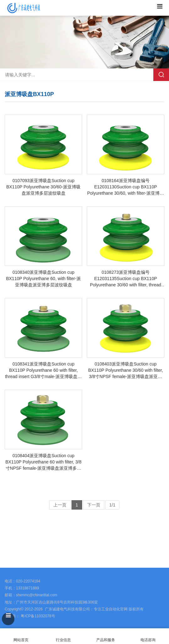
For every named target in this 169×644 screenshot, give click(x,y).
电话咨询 (148, 636)
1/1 (112, 505)
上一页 (60, 505)
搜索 (161, 75)
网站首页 (21, 636)
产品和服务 (106, 640)
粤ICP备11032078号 (37, 616)
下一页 (94, 505)
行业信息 (63, 640)
